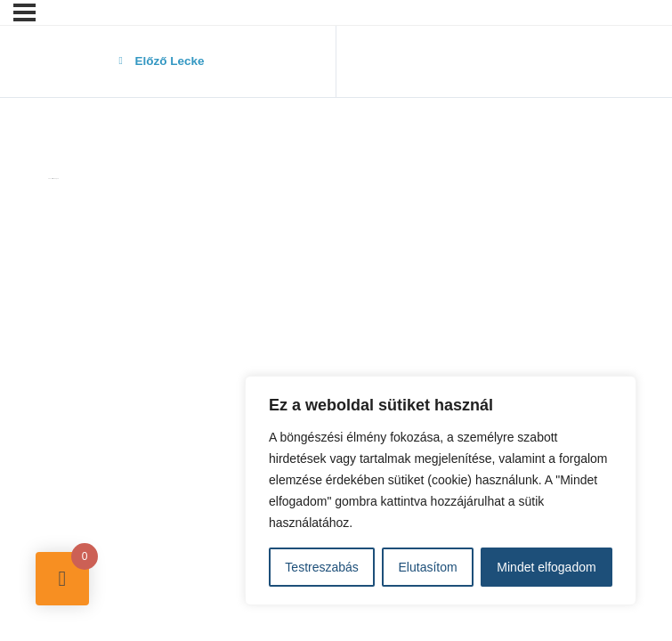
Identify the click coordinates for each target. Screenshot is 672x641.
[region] (441, 491)
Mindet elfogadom (546, 567)
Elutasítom (428, 567)
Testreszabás (321, 567)
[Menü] (24, 12)
